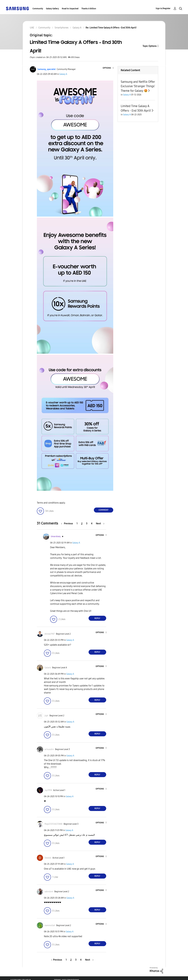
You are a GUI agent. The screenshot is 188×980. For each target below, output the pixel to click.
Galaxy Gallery (52, 9)
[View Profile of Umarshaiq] (56, 536)
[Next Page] (100, 523)
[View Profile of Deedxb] (48, 858)
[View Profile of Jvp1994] (48, 790)
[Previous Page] (68, 523)
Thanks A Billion (89, 9)
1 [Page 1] (77, 523)
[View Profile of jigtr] (46, 716)
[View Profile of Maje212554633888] (53, 824)
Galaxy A (63, 74)
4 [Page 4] (92, 523)
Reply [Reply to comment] (97, 618)
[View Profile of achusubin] (49, 749)
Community (38, 9)
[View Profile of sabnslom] (49, 892)
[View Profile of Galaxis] (48, 668)
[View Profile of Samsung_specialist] (46, 69)
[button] (108, 68)
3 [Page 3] (87, 523)
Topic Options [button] (150, 46)
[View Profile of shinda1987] (50, 634)
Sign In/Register (163, 8)
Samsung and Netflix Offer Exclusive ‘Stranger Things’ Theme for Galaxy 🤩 (138, 86)
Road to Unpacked (70, 9)
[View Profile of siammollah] (50, 925)
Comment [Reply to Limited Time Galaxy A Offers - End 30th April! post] (103, 510)
